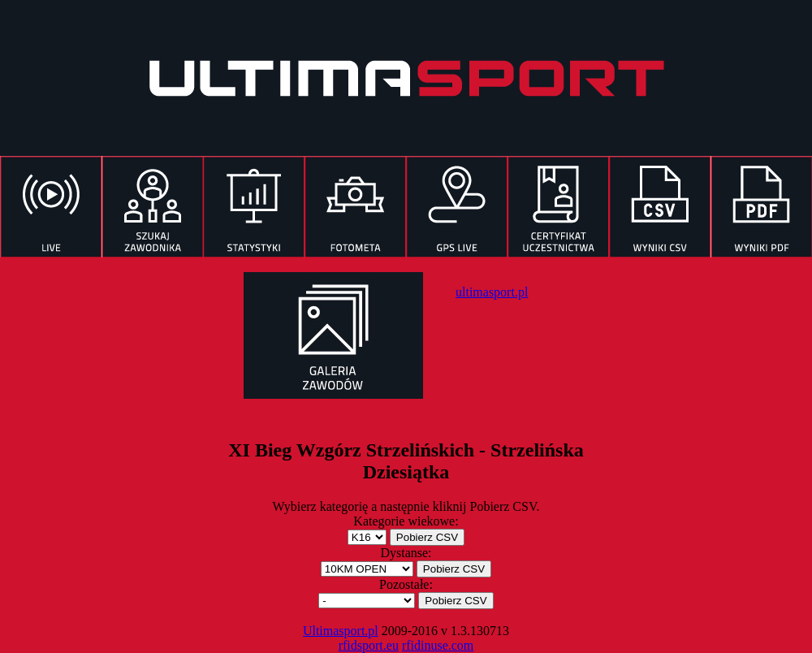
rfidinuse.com (438, 645)
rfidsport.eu (369, 645)
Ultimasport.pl (341, 631)
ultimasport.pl (492, 292)
